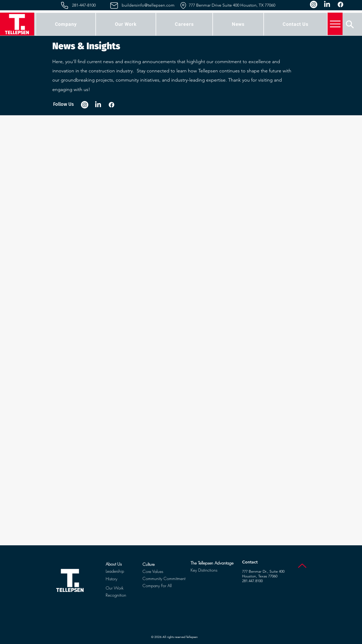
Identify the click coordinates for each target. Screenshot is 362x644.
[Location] (183, 5)
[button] (66, 24)
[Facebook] (340, 4)
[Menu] (335, 24)
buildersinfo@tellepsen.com (148, 5)
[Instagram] (314, 4)
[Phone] (65, 5)
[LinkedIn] (327, 4)
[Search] (350, 24)
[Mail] (114, 5)
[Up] (302, 566)
